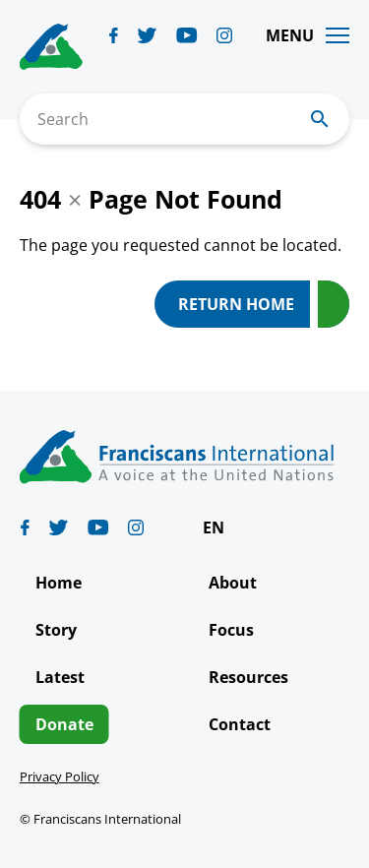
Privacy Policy (60, 776)
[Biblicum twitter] (147, 35)
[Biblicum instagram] (224, 35)
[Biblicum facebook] (114, 35)
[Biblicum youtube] (187, 35)
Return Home (236, 304)
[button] (223, 527)
